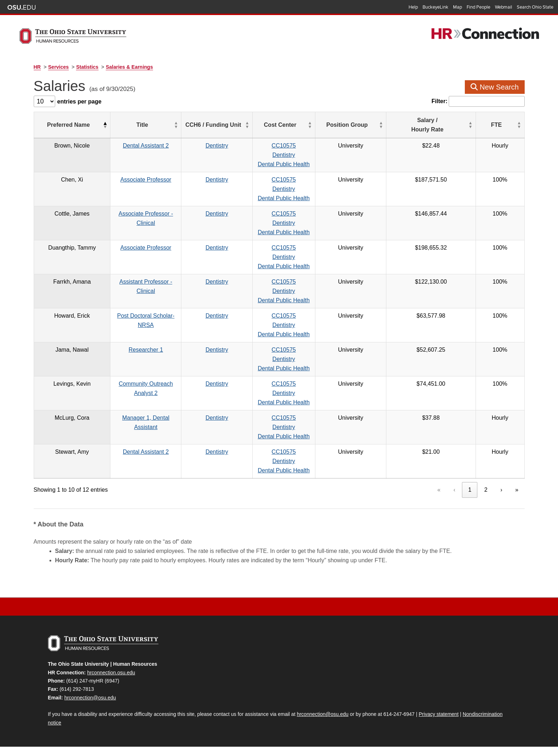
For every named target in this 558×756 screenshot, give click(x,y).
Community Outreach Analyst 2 (155, 384)
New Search (495, 87)
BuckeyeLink (435, 7)
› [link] (501, 490)
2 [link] (486, 490)
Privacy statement (438, 714)
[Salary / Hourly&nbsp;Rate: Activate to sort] (464, 125)
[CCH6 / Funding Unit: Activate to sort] (249, 125)
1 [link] (470, 490)
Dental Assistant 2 (155, 146)
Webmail (504, 7)
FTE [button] (505, 125)
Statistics (87, 67)
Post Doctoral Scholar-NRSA (155, 316)
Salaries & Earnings (129, 67)
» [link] (517, 490)
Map (457, 7)
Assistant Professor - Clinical (155, 282)
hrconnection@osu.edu (90, 698)
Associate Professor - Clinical (155, 214)
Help (413, 7)
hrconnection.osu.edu (111, 673)
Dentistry (249, 146)
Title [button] (151, 125)
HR (37, 67)
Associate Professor (155, 180)
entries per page (80, 102)
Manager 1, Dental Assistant (155, 418)
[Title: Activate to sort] (155, 125)
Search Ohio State (535, 7)
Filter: (439, 101)
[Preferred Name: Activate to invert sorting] (69, 125)
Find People (478, 7)
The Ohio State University (22, 8)
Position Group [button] (397, 125)
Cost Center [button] (326, 125)
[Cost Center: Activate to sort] (329, 125)
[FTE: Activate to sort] (509, 125)
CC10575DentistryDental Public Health (329, 155)
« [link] (439, 490)
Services (58, 67)
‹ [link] (454, 490)
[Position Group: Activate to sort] (400, 125)
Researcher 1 (155, 350)
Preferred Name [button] (65, 125)
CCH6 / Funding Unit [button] (245, 125)
